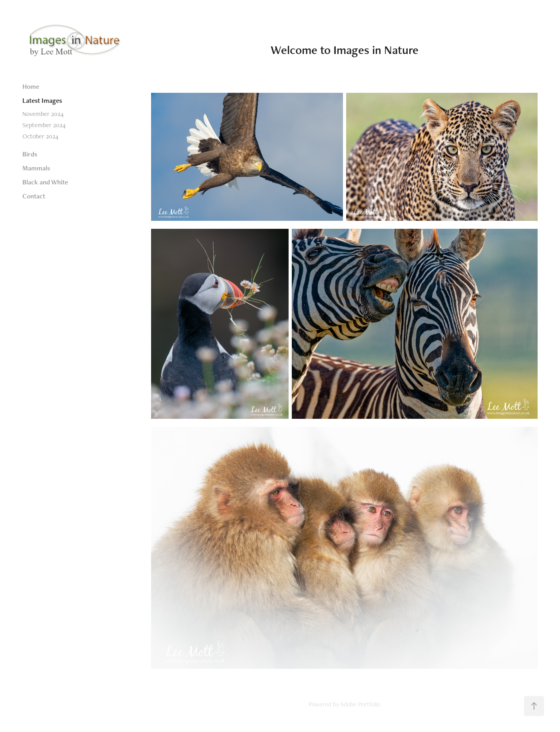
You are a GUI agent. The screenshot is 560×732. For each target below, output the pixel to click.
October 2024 (40, 136)
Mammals (36, 168)
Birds (30, 154)
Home (31, 86)
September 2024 (44, 125)
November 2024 (43, 114)
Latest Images (42, 100)
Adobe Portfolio (360, 704)
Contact (34, 196)
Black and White (45, 182)
